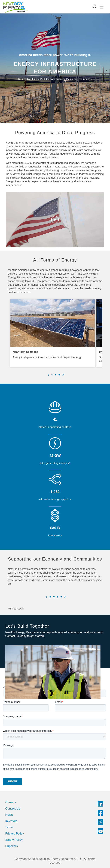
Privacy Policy (15, 834)
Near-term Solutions (25, 352)
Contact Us (13, 809)
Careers (11, 802)
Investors (11, 821)
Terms (9, 827)
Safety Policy (14, 840)
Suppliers (12, 846)
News (9, 815)
